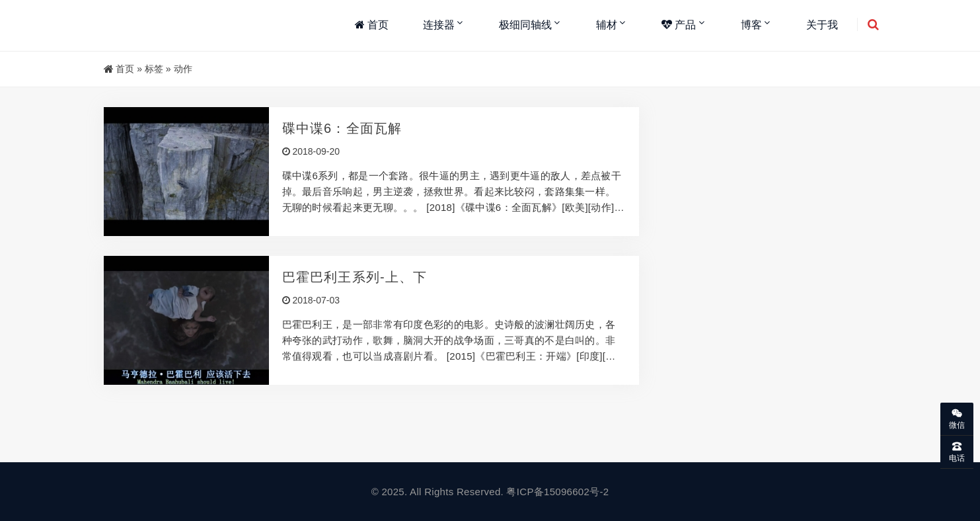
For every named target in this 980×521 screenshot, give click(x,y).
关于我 (822, 25)
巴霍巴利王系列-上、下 (355, 277)
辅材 (607, 25)
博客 (751, 25)
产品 (679, 25)
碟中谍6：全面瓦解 (342, 128)
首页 (372, 25)
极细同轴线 (525, 25)
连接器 (439, 25)
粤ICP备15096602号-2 (557, 492)
